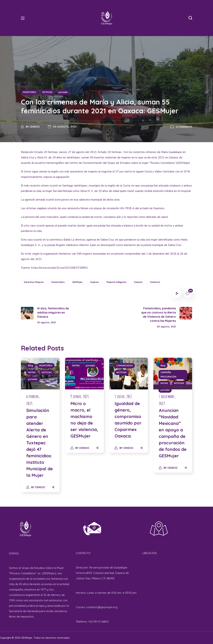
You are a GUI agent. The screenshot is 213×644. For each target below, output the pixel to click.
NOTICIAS (47, 92)
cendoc (35, 127)
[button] (190, 18)
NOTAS (32, 372)
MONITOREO (30, 92)
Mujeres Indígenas (116, 282)
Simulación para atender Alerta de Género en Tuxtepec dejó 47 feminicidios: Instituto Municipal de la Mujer (40, 443)
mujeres (95, 282)
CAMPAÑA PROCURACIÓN (168, 375)
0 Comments (184, 127)
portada (63, 92)
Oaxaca (138, 282)
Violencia (155, 282)
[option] (40, 428)
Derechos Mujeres (34, 282)
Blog (31, 366)
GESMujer (77, 282)
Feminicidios (58, 282)
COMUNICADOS (125, 366)
